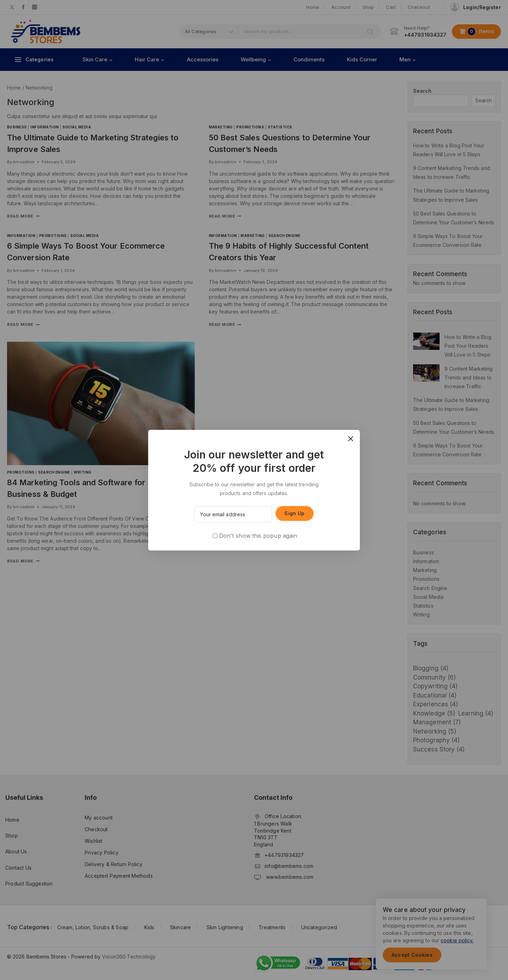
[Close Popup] (351, 439)
